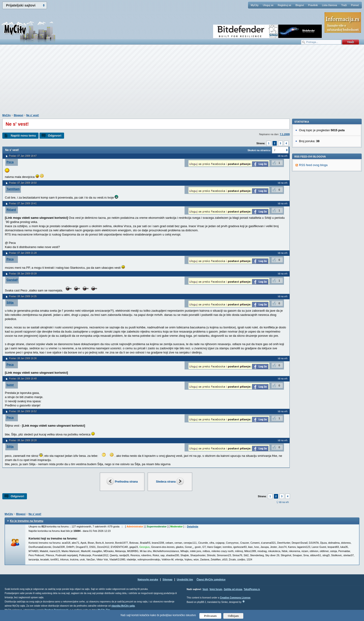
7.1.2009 (285, 134)
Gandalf (12, 280)
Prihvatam (210, 616)
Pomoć (355, 5)
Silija (10, 302)
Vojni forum (216, 589)
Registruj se (284, 5)
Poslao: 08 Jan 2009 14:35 (23, 296)
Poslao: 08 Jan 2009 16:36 (23, 358)
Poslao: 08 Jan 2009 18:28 (23, 440)
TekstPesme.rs (252, 589)
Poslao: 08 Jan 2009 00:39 (23, 274)
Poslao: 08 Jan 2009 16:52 (23, 411)
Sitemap (167, 579)
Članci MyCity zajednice (211, 579)
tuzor (10, 385)
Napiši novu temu (23, 136)
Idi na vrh (284, 502)
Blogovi (300, 5)
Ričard (11, 210)
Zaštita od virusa (233, 589)
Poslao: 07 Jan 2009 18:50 (23, 183)
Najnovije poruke (148, 579)
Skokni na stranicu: (259, 150)
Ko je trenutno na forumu (27, 521)
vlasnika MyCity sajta (123, 606)
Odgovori (55, 136)
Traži (344, 5)
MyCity (255, 5)
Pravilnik (313, 5)
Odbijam (233, 616)
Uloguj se (268, 5)
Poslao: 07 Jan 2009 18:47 (23, 156)
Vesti (205, 589)
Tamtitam (13, 189)
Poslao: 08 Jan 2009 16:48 (23, 379)
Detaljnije (193, 526)
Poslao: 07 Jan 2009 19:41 (23, 204)
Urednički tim (185, 579)
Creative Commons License (235, 598)
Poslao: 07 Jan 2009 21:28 (23, 253)
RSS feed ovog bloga (313, 229)
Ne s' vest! (33, 115)
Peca (10, 162)
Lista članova (329, 5)
